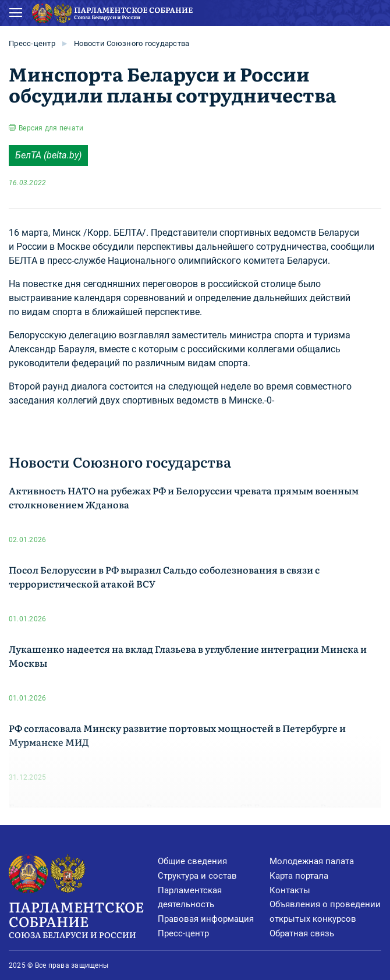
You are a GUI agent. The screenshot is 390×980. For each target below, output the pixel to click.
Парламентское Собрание (83, 919)
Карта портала (299, 876)
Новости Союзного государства (132, 43)
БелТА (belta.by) (48, 155)
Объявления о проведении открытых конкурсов (325, 912)
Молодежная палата (312, 861)
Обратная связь (302, 933)
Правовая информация (206, 919)
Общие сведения (192, 861)
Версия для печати (51, 128)
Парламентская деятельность (190, 898)
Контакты (290, 890)
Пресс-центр (32, 43)
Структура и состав (197, 876)
